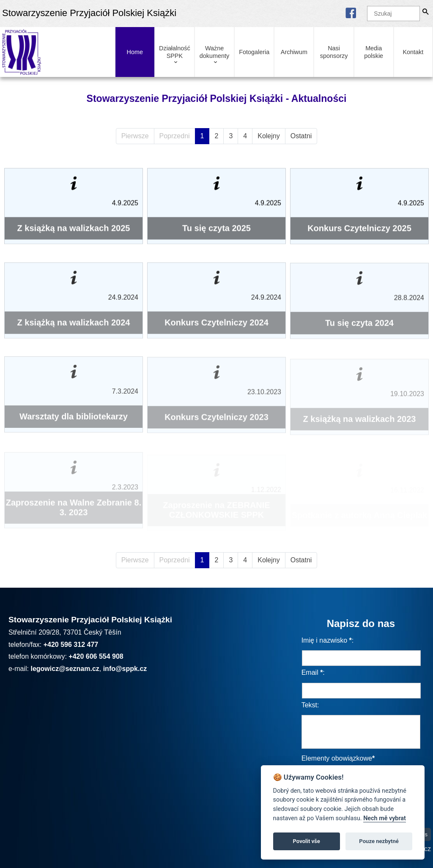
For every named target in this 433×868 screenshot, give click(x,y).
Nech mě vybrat (385, 818)
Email (310, 672)
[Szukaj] (393, 14)
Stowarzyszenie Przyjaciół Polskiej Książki (89, 13)
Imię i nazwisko (324, 640)
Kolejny (269, 136)
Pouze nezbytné (379, 841)
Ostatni (301, 136)
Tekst (309, 705)
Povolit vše (307, 841)
